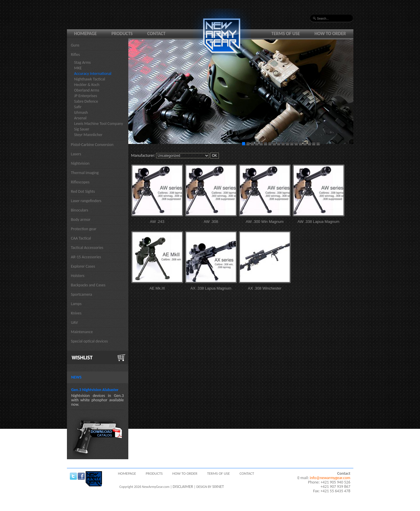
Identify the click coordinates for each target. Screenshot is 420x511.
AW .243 (157, 222)
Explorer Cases (83, 266)
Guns (75, 45)
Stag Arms (83, 62)
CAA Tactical (81, 238)
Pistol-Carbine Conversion (92, 145)
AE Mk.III (157, 288)
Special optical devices (90, 341)
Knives (76, 313)
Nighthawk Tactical (90, 79)
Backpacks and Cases (88, 285)
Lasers (76, 154)
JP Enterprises (86, 96)
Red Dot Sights (83, 191)
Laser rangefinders (86, 201)
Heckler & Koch (87, 85)
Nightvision (80, 163)
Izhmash (81, 112)
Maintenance (82, 332)
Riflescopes (80, 182)
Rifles (76, 55)
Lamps (76, 304)
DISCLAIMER (183, 487)
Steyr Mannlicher (88, 135)
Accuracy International (93, 74)
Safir (78, 107)
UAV (75, 322)
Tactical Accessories (87, 248)
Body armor (81, 220)
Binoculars (80, 210)
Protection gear (84, 229)
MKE (78, 68)
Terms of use (286, 33)
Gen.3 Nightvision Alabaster (95, 390)
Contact (156, 33)
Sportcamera (82, 294)
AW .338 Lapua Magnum (318, 222)
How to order (330, 33)
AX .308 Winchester (265, 288)
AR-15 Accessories (86, 257)
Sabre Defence (86, 101)
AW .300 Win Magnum (265, 222)
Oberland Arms (87, 90)
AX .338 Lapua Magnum (211, 288)
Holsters (78, 276)
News (76, 377)
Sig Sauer (82, 129)
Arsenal (80, 118)
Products (122, 33)
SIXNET (218, 487)
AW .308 (211, 222)
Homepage (86, 33)
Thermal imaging (85, 173)
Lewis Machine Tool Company (99, 124)
